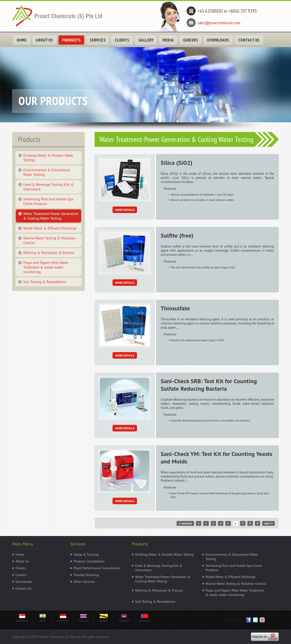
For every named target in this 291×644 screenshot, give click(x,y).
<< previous (185, 523)
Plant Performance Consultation (97, 568)
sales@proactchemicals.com (219, 23)
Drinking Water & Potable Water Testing (48, 158)
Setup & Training (86, 554)
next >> (268, 523)
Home (20, 554)
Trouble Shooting (86, 575)
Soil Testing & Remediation (45, 282)
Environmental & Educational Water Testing (47, 172)
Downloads (24, 582)
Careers (21, 575)
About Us (22, 561)
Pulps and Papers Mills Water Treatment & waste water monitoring (46, 267)
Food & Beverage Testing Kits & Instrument (48, 187)
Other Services (84, 582)
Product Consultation (89, 561)
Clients (21, 568)
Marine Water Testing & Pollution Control (49, 240)
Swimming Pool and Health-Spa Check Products (48, 201)
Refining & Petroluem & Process (49, 253)
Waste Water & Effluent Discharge (50, 228)
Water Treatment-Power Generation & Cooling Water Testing (51, 216)
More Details (125, 210)
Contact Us (23, 588)
